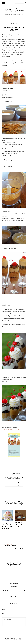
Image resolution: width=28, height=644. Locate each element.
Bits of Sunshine (11, 638)
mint (13, 479)
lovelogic (19, 639)
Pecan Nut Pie (19, 548)
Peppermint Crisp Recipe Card (11, 429)
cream (21, 478)
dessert (9, 479)
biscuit (6, 478)
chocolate (16, 478)
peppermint (18, 479)
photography (14, 586)
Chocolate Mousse (11, 546)
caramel (11, 478)
